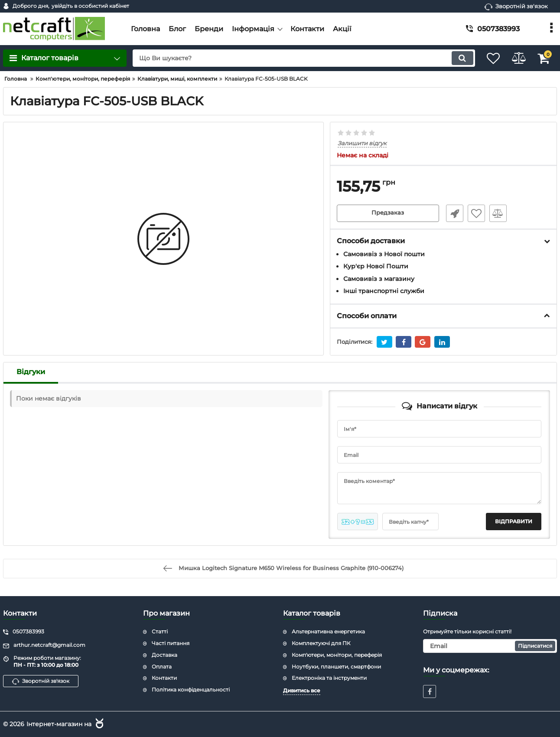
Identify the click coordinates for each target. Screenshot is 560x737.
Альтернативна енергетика (328, 631)
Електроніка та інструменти (329, 678)
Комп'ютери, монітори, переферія (337, 654)
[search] (296, 58)
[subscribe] (490, 646)
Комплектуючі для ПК (321, 643)
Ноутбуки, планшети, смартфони (336, 666)
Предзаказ (388, 214)
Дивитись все (302, 690)
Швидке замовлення (452, 214)
